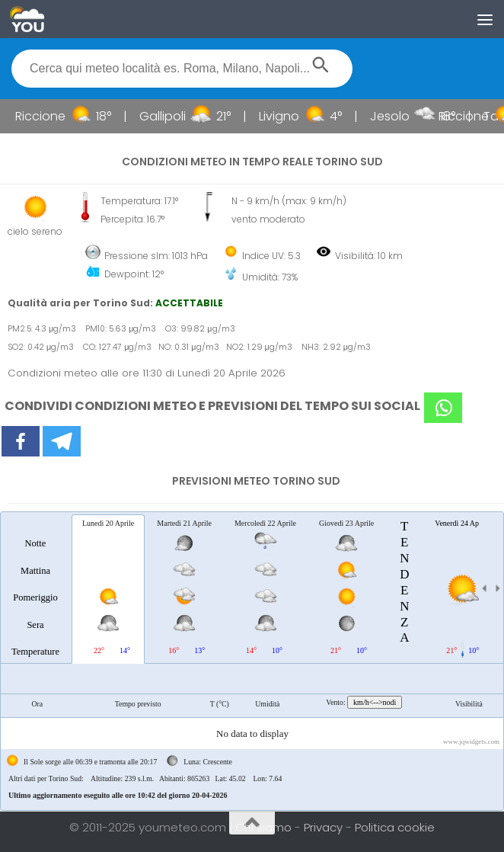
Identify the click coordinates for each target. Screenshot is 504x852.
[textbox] (182, 69)
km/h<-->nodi (375, 702)
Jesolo (397, 116)
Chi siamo (265, 827)
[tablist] (252, 661)
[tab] (35, 588)
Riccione (48, 116)
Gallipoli (170, 116)
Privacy (325, 827)
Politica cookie (395, 827)
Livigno (287, 116)
